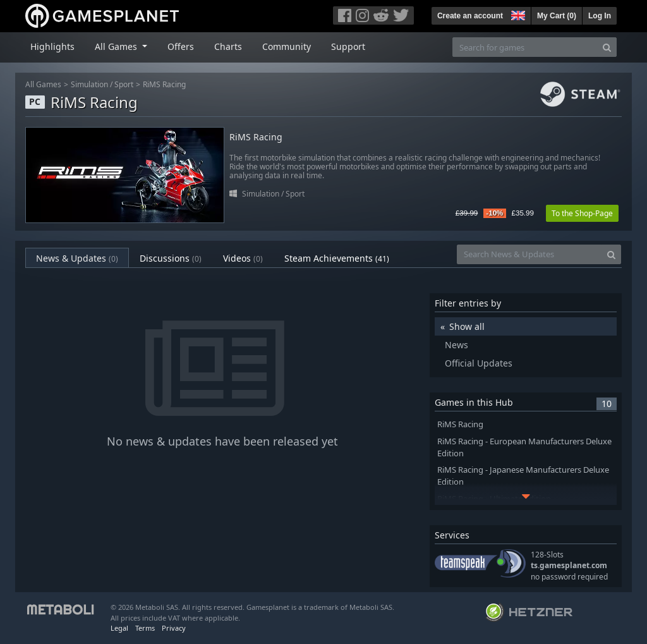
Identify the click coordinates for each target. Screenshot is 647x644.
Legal (119, 628)
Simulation (89, 84)
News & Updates (77, 258)
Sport (124, 84)
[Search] (607, 47)
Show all (467, 326)
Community (287, 46)
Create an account (470, 16)
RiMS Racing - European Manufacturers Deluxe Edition (524, 447)
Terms (145, 628)
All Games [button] (117, 46)
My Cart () (557, 16)
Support (348, 46)
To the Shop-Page (582, 213)
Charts (228, 46)
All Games (43, 84)
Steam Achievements (337, 258)
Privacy (174, 628)
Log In (600, 16)
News (457, 345)
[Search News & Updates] (529, 254)
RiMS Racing (164, 84)
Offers (181, 46)
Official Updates (479, 363)
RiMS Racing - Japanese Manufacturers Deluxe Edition (523, 476)
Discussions (171, 258)
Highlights (52, 46)
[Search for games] (525, 47)
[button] (517, 14)
